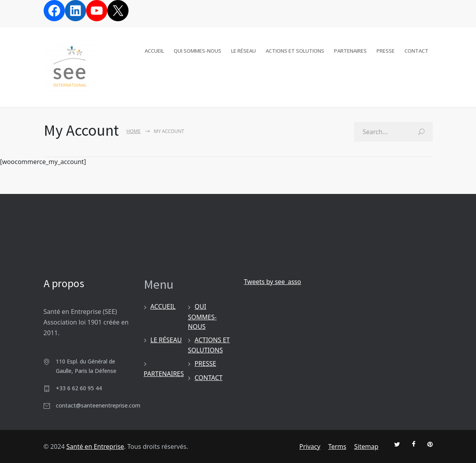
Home (134, 131)
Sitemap (366, 446)
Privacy (310, 446)
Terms (337, 446)
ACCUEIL (154, 49)
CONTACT (416, 49)
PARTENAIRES (350, 49)
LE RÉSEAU (244, 49)
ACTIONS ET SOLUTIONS (295, 49)
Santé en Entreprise (95, 446)
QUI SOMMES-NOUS (198, 49)
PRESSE (386, 49)
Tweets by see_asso (273, 282)
